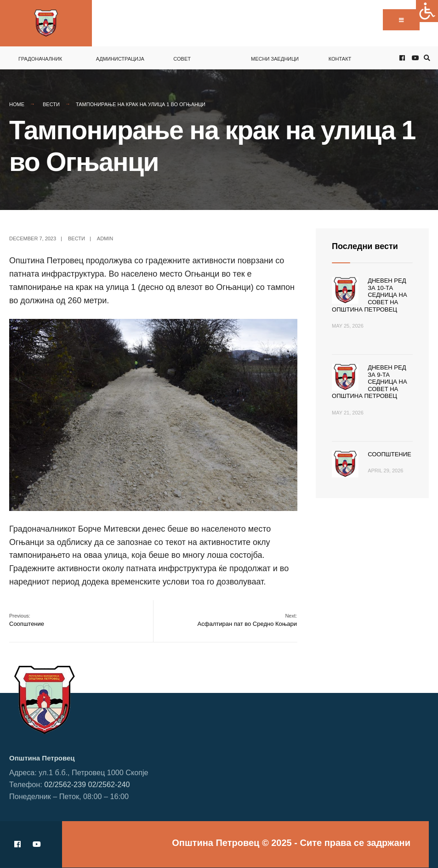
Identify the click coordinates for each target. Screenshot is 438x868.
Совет (182, 59)
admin (105, 238)
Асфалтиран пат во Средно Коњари (247, 620)
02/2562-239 (65, 784)
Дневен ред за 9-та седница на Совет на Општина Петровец (370, 382)
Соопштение (27, 620)
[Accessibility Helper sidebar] (427, 11)
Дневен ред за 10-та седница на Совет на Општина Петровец (370, 295)
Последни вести (365, 246)
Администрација (120, 59)
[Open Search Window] (426, 58)
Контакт (340, 59)
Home (17, 104)
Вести (51, 104)
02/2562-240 (109, 784)
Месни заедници (275, 59)
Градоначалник (40, 59)
